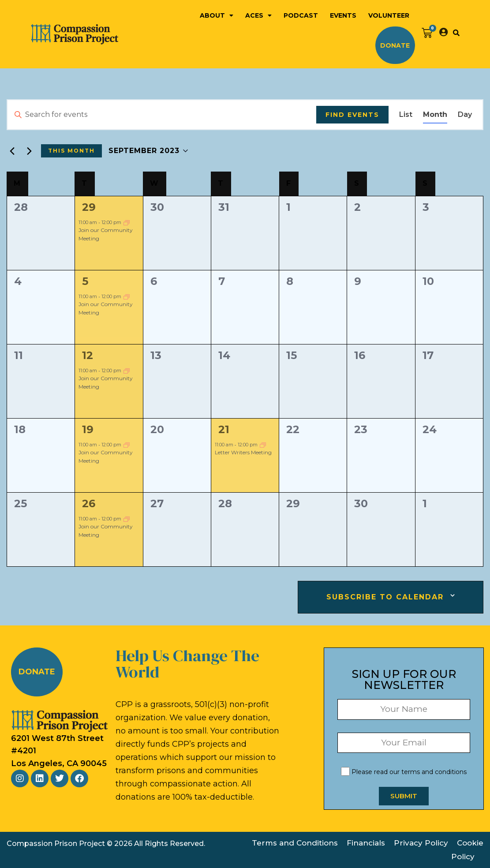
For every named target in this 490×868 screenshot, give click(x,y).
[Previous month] (12, 151)
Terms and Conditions (295, 843)
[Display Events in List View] (406, 115)
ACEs (258, 15)
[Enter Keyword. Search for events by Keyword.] (162, 115)
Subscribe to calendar (385, 597)
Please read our (404, 772)
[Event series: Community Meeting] (127, 222)
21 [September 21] (224, 429)
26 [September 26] (89, 503)
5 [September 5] (85, 281)
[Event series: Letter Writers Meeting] (263, 444)
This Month (71, 151)
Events (343, 15)
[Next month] (29, 151)
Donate (395, 45)
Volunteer (389, 15)
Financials (366, 843)
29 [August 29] (89, 207)
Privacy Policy (421, 843)
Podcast (301, 15)
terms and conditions (434, 772)
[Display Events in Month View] (435, 115)
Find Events (352, 115)
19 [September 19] (88, 429)
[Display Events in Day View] (465, 115)
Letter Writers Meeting (243, 452)
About (217, 15)
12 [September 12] (88, 355)
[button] (456, 33)
